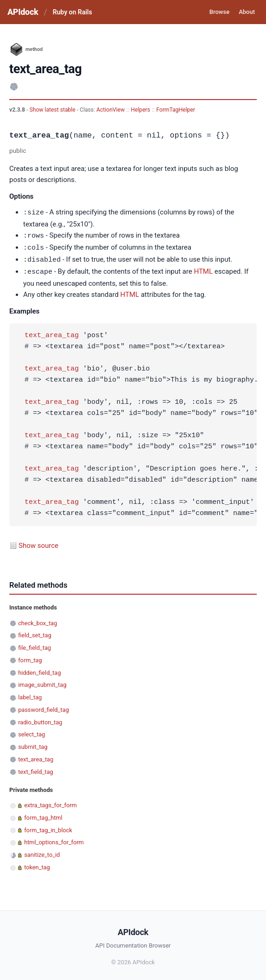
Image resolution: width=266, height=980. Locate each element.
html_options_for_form (54, 840)
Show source (38, 543)
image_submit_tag (42, 682)
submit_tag (33, 744)
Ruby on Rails (73, 12)
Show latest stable (53, 110)
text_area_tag (52, 333)
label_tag (30, 695)
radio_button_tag (40, 720)
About (247, 12)
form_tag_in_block (48, 828)
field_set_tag (35, 633)
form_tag (30, 658)
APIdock (23, 12)
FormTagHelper (176, 110)
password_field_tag (43, 707)
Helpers (140, 110)
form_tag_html (43, 815)
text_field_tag (35, 770)
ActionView (111, 110)
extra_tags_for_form (51, 803)
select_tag (32, 732)
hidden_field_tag (39, 670)
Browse (219, 12)
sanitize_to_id (42, 852)
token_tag (37, 865)
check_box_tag (38, 621)
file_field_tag (35, 645)
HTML (203, 270)
